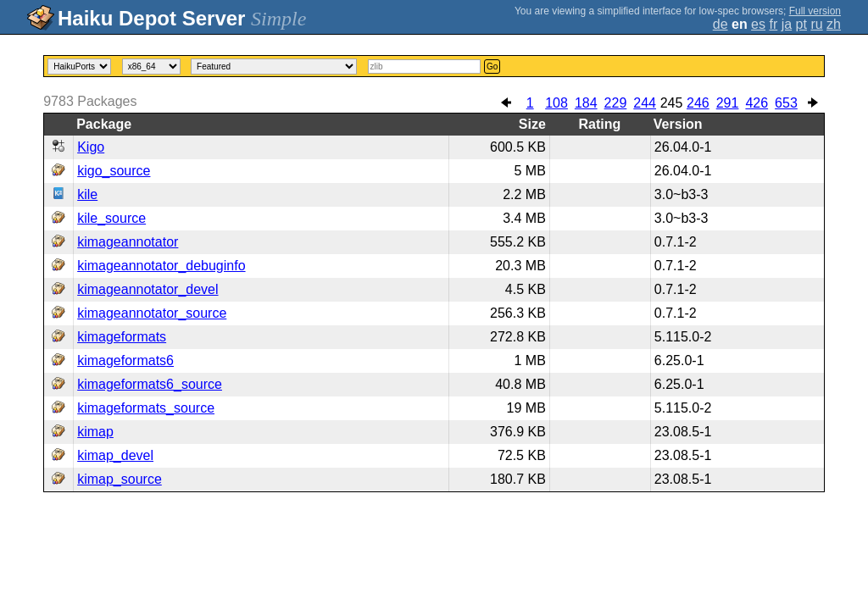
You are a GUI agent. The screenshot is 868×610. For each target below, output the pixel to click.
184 (586, 103)
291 (728, 103)
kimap (95, 432)
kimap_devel (115, 455)
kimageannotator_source (152, 313)
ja (787, 24)
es (758, 24)
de (721, 24)
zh (834, 24)
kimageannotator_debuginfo (161, 266)
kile (87, 194)
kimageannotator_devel (147, 289)
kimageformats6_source (150, 384)
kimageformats (122, 337)
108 (556, 103)
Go (492, 67)
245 (672, 103)
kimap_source (120, 479)
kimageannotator (128, 242)
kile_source (111, 218)
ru (816, 24)
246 (698, 103)
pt (801, 24)
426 (757, 103)
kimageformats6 (125, 360)
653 (786, 103)
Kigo (91, 147)
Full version (815, 11)
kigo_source (114, 171)
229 (616, 103)
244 (645, 103)
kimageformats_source (146, 408)
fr (773, 24)
